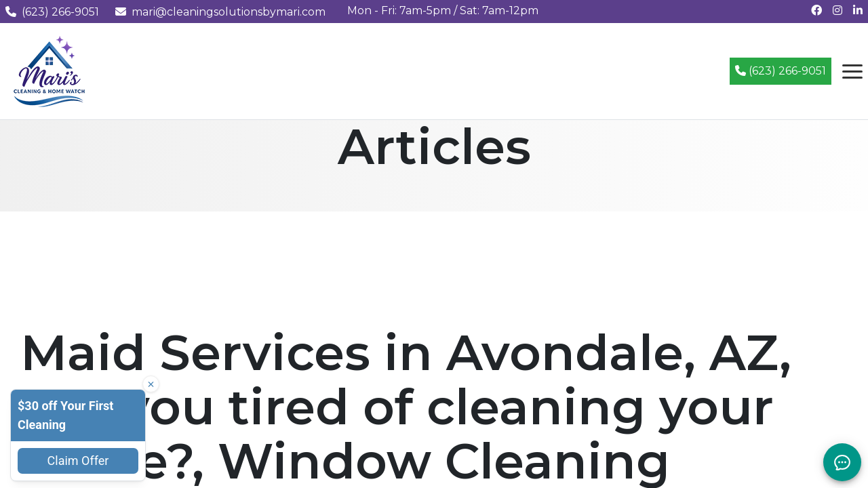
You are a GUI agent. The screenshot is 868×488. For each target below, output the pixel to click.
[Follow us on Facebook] (816, 11)
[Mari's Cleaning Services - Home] (50, 70)
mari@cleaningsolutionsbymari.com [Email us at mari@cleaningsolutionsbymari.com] (220, 12)
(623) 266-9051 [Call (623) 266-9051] (781, 71)
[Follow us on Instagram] (837, 11)
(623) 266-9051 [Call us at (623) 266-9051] (52, 12)
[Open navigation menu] (852, 71)
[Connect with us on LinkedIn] (858, 11)
